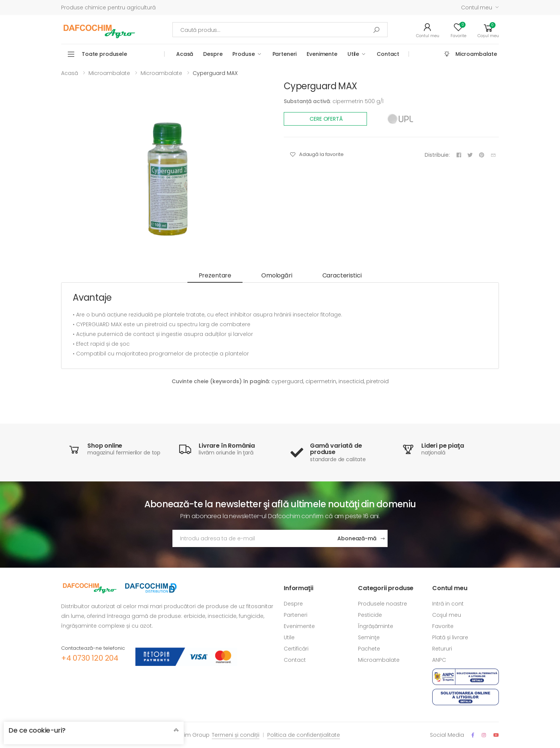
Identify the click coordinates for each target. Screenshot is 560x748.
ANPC (439, 660)
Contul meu (477, 7)
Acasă (185, 54)
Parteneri (285, 54)
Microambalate (476, 54)
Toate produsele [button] (104, 54)
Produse (243, 54)
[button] (488, 30)
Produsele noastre (383, 604)
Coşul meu (447, 615)
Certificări (296, 649)
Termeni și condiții (236, 735)
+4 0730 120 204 (90, 658)
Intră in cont (448, 604)
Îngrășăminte (376, 626)
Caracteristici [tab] (342, 275)
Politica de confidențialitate (304, 735)
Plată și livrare (450, 637)
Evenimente (322, 54)
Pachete (369, 649)
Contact (388, 54)
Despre (213, 54)
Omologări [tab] (277, 275)
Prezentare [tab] (215, 275)
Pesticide (370, 615)
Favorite (443, 626)
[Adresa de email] (252, 538)
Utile (353, 54)
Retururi (442, 649)
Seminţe (369, 637)
